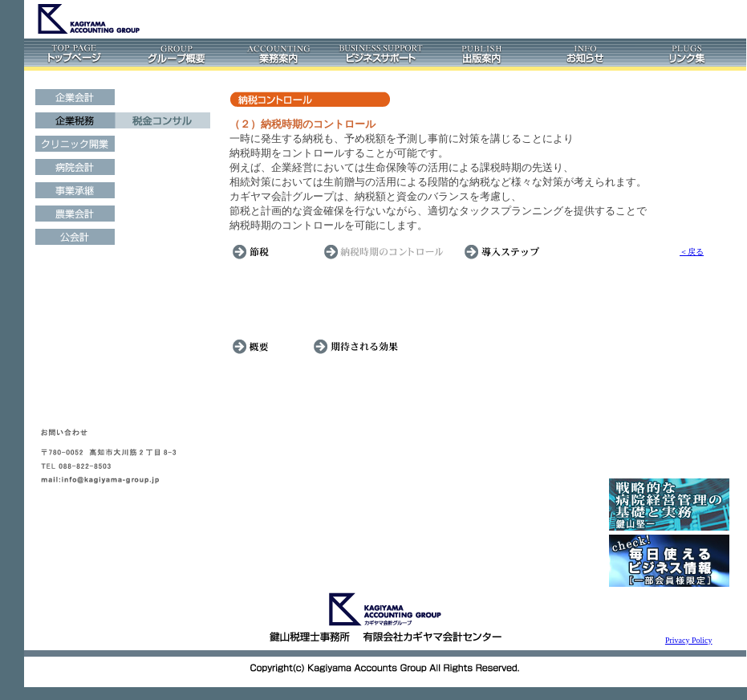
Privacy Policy (689, 640)
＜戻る (692, 252)
